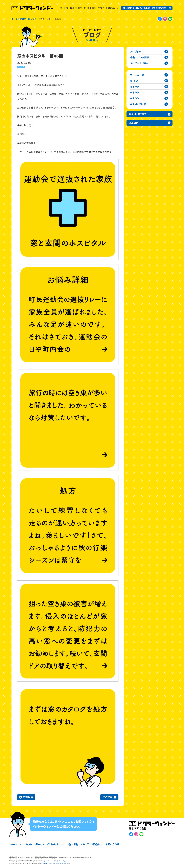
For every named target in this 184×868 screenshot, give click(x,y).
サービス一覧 (137, 75)
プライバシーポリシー (61, 861)
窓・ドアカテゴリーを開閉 (166, 81)
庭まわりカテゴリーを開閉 (166, 98)
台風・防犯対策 (138, 104)
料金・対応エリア (78, 8)
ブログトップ (137, 51)
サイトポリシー (47, 861)
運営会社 (97, 844)
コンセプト (27, 844)
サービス (64, 8)
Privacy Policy (48, 863)
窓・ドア (134, 81)
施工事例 (92, 8)
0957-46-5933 (137, 8)
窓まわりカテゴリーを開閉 (166, 86)
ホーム (14, 844)
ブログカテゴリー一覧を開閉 (166, 63)
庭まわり (134, 98)
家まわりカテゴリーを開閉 (166, 92)
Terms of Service (61, 863)
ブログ (101, 8)
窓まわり (134, 86)
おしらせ (21, 67)
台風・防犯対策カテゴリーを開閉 (166, 104)
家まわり (134, 92)
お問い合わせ (112, 8)
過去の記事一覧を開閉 (166, 57)
